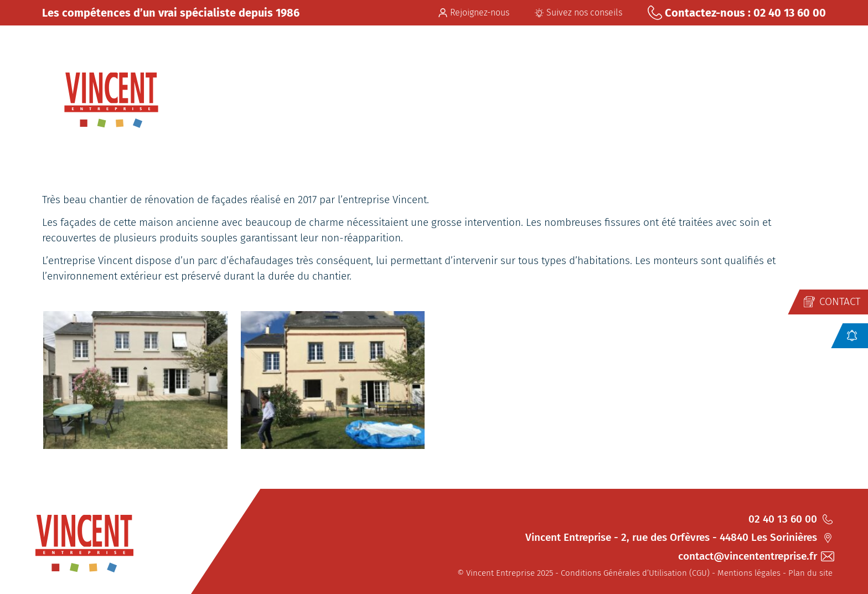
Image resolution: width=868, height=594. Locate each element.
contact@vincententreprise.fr (755, 556)
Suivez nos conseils (578, 12)
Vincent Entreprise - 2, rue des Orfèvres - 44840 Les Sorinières (679, 537)
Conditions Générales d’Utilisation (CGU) (635, 573)
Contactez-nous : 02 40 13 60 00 (737, 13)
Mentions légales (749, 573)
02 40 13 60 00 (790, 519)
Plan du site (810, 573)
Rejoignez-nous (474, 12)
